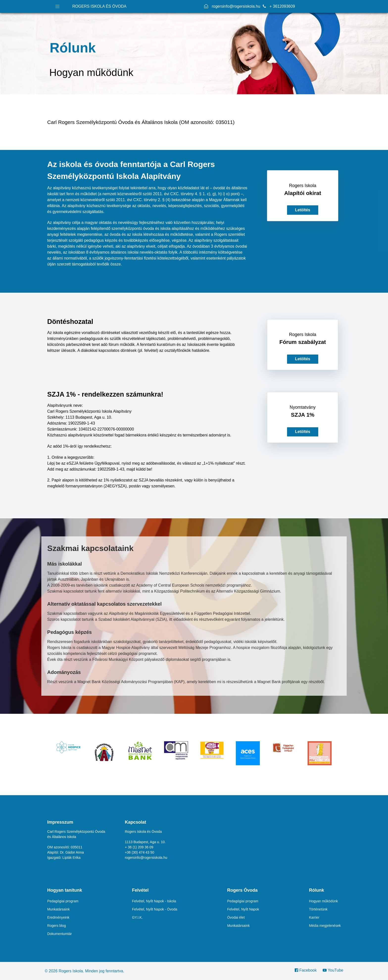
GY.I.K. (137, 917)
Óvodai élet (236, 917)
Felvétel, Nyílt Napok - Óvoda (155, 909)
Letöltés (303, 210)
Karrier (314, 917)
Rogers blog (57, 926)
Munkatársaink (59, 909)
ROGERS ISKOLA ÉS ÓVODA (99, 6)
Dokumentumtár (60, 934)
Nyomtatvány (303, 407)
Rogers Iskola (303, 186)
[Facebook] (307, 970)
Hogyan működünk (324, 901)
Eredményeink (58, 917)
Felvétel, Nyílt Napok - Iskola (154, 901)
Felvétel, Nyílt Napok (243, 909)
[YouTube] (332, 970)
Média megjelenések (325, 926)
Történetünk (318, 909)
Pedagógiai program (63, 901)
